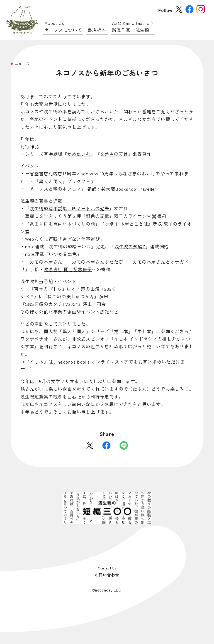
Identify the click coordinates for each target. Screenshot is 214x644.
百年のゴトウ (48, 289)
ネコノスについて (63, 26)
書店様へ (97, 30)
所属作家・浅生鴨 (133, 26)
